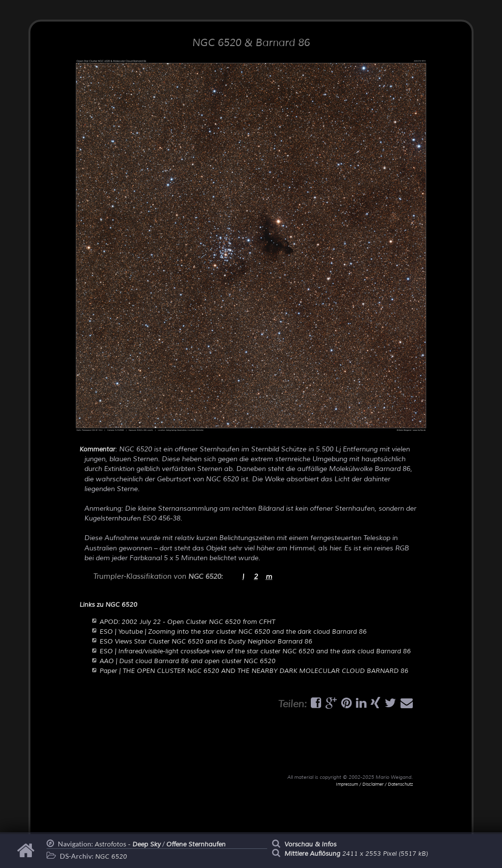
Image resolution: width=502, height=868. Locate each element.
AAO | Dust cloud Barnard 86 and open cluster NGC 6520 (188, 661)
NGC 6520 (111, 857)
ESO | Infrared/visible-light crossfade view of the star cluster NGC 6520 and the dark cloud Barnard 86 (255, 651)
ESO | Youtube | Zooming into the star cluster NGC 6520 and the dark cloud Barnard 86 (233, 632)
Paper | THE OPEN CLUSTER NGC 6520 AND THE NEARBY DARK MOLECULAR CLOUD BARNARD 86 (254, 671)
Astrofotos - (128, 844)
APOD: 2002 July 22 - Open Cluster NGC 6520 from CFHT (187, 622)
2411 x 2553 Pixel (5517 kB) (356, 854)
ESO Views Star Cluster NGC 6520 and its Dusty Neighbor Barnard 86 (206, 642)
